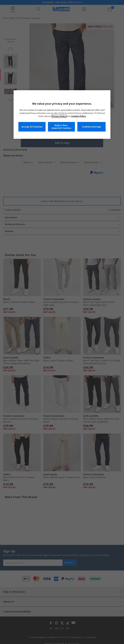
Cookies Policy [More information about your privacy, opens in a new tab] (79, 116)
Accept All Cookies (32, 127)
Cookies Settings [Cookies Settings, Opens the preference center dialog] (91, 127)
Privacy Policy (59, 116)
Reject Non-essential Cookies (61, 127)
